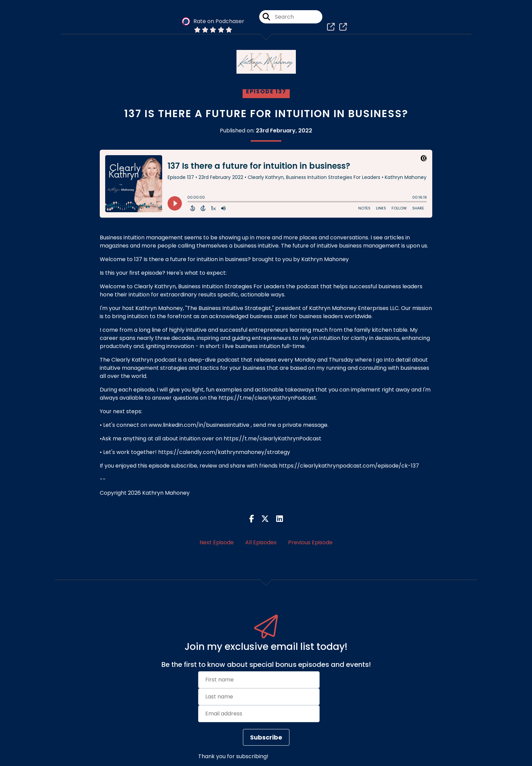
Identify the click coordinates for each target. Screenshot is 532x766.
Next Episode (217, 542)
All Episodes (261, 542)
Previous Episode (310, 542)
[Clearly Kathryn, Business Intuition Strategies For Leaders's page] (329, 27)
